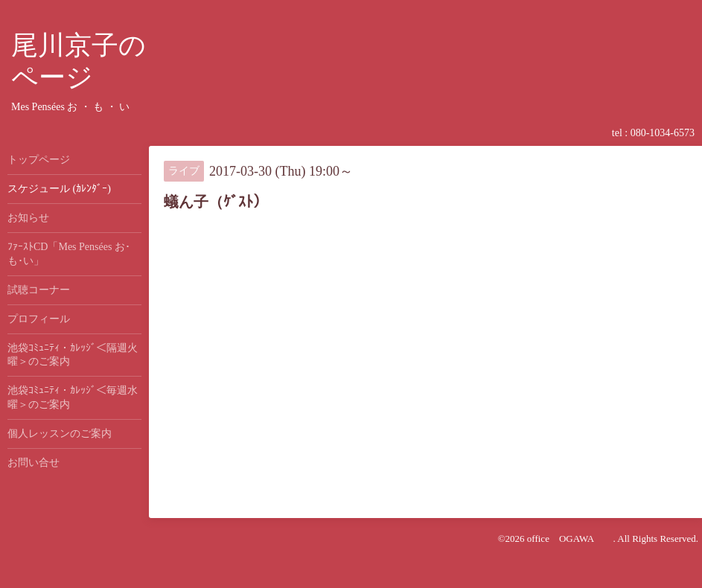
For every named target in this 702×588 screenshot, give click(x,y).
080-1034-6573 (663, 133)
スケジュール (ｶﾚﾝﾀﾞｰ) (59, 189)
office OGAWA (570, 539)
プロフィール (39, 319)
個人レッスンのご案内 (60, 434)
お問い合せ (33, 463)
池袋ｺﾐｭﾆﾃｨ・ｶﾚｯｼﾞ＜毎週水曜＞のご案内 (73, 397)
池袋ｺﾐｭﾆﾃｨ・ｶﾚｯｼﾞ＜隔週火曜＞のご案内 (73, 355)
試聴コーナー (39, 290)
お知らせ (28, 218)
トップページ (39, 160)
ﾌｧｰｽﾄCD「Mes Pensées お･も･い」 (69, 253)
